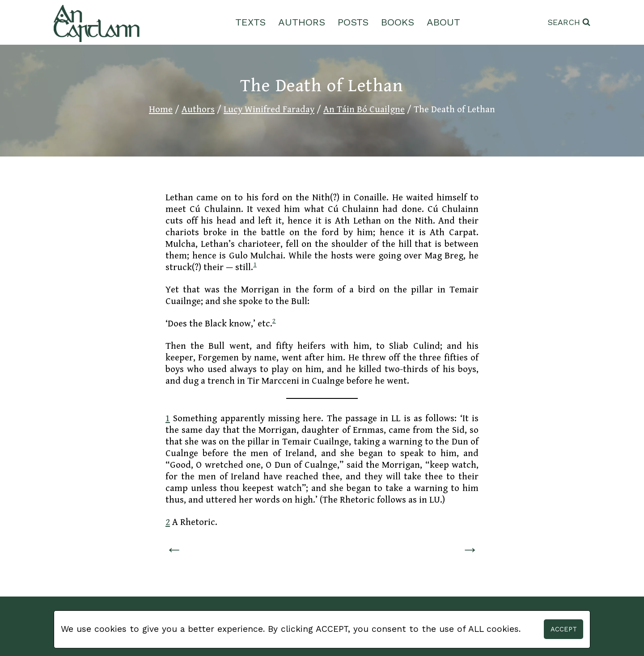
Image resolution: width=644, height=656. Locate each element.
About (443, 22)
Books (398, 22)
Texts (250, 22)
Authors (302, 22)
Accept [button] (564, 629)
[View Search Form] (569, 23)
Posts (353, 22)
